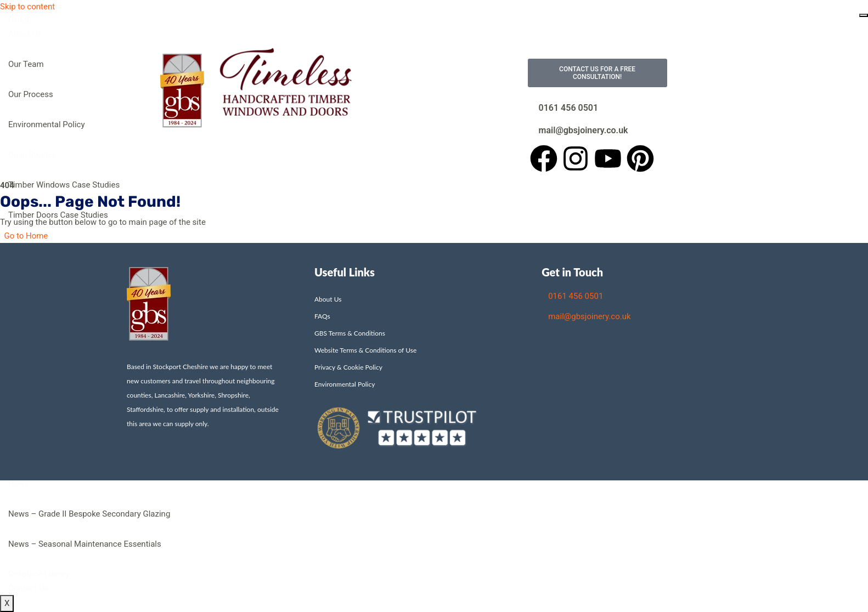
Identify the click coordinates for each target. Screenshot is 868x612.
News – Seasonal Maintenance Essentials (85, 544)
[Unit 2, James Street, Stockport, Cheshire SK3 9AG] (640, 384)
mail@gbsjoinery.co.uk (584, 130)
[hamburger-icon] (864, 15)
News (19, 484)
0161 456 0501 (569, 108)
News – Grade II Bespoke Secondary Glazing (89, 514)
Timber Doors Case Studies (58, 215)
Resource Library (39, 574)
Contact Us (29, 588)
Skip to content (27, 7)
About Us (25, 34)
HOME (20, 20)
